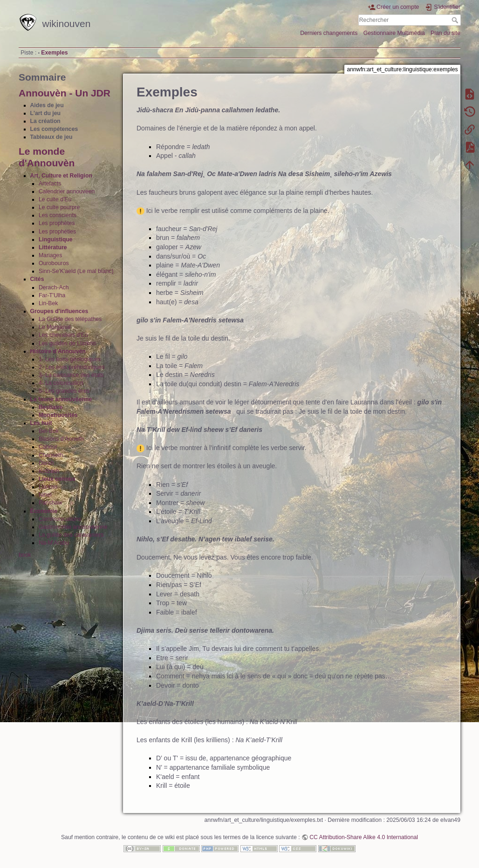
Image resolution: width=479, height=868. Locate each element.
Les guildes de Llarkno (67, 343)
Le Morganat (55, 327)
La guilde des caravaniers (71, 535)
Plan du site (445, 33)
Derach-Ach (54, 287)
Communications (60, 519)
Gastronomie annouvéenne (73, 527)
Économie (44, 511)
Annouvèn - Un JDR (65, 93)
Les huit (41, 423)
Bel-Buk (49, 431)
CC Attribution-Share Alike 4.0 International (364, 837)
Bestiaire (51, 407)
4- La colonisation (61, 383)
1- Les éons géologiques (70, 359)
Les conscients (58, 215)
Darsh (46, 463)
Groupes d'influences (59, 311)
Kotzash (49, 471)
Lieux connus (57, 479)
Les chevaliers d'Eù (63, 335)
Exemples (54, 53)
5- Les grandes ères (64, 391)
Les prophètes (57, 223)
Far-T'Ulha (52, 295)
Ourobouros (54, 263)
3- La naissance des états (71, 375)
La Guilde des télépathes (70, 319)
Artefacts (50, 184)
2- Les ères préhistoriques (72, 367)
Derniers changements (329, 33)
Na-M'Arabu (54, 543)
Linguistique (56, 239)
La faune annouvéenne (61, 399)
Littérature (53, 247)
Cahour (48, 447)
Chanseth (51, 455)
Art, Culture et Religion (61, 176)
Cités (37, 279)
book (25, 555)
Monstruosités (58, 415)
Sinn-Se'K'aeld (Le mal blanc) (76, 271)
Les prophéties (57, 232)
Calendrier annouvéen (67, 191)
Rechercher (456, 20)
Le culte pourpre (59, 207)
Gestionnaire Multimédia (394, 33)
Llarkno (48, 487)
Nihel (45, 495)
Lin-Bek (48, 303)
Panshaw (50, 503)
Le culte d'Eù (55, 199)
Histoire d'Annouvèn (58, 351)
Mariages (50, 255)
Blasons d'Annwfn (61, 439)
